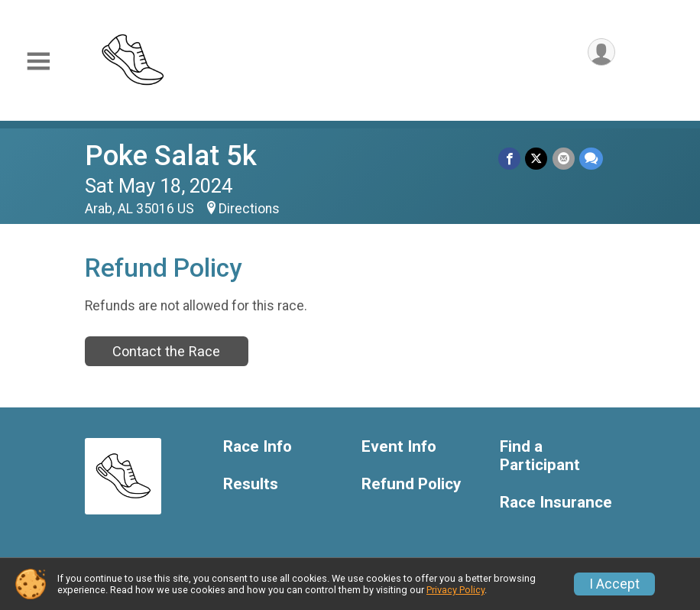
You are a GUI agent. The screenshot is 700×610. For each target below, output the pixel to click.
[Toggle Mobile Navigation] (38, 62)
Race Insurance (556, 503)
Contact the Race (166, 351)
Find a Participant (540, 456)
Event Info (399, 447)
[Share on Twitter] (537, 159)
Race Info (258, 447)
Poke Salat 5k (171, 156)
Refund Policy (411, 484)
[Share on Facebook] (510, 159)
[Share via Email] (564, 159)
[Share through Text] (591, 159)
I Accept (614, 584)
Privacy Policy (455, 590)
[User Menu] (601, 52)
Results (251, 484)
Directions (249, 209)
